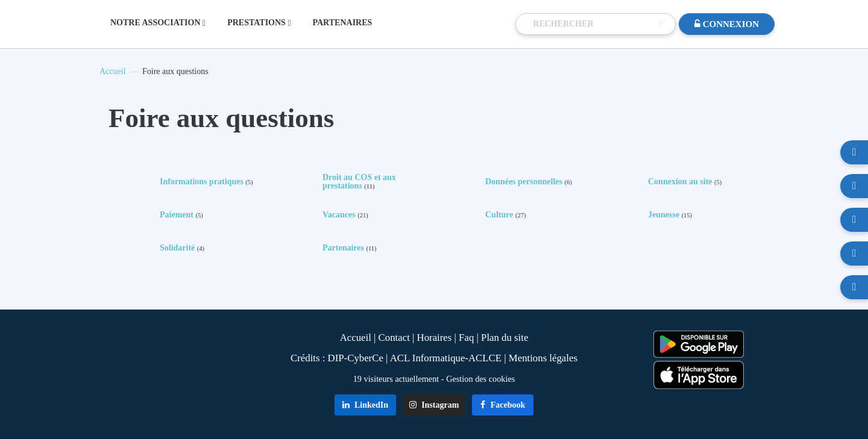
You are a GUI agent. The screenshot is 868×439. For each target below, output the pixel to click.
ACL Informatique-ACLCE (447, 358)
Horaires (435, 338)
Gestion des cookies (480, 379)
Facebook (503, 405)
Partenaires (350, 248)
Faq (466, 338)
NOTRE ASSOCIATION (158, 23)
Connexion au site (685, 182)
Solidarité (182, 248)
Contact (394, 338)
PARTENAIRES (343, 23)
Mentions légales (543, 358)
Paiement (181, 215)
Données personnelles (529, 182)
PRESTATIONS (259, 23)
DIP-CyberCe (356, 358)
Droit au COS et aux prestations (359, 182)
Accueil (113, 71)
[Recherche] (593, 24)
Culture (505, 215)
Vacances (345, 215)
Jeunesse (670, 215)
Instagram (434, 405)
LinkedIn (366, 405)
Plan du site (505, 338)
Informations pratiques (206, 182)
